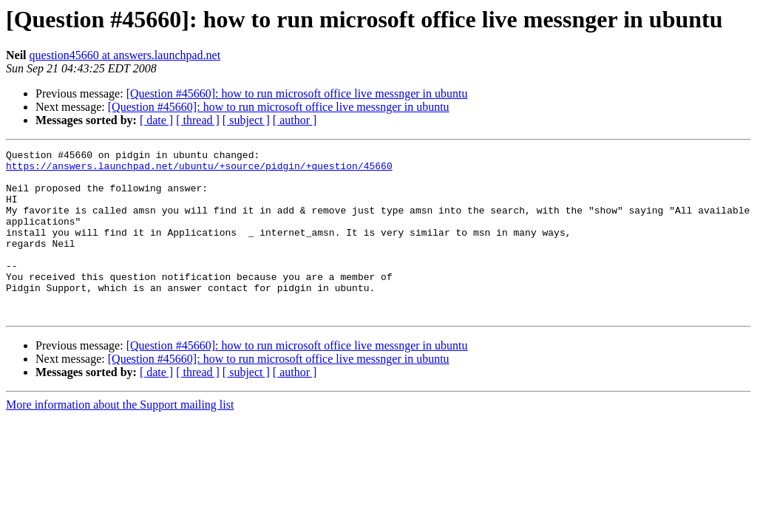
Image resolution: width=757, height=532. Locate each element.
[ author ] (295, 120)
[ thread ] (198, 120)
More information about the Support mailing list (120, 438)
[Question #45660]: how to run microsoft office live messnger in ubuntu (297, 93)
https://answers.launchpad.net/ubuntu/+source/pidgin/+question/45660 (199, 170)
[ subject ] (246, 120)
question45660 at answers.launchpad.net (125, 55)
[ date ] (156, 120)
